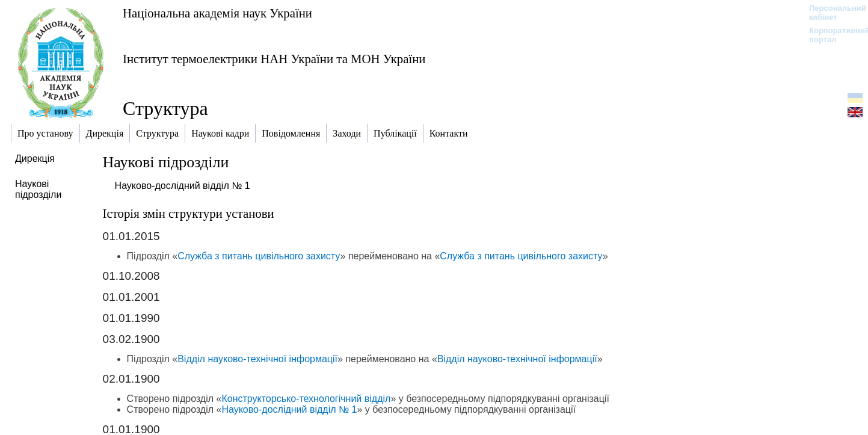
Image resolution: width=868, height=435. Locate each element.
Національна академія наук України (217, 13)
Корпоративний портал (832, 35)
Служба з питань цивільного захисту (259, 256)
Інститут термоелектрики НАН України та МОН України (274, 59)
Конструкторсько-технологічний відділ (306, 399)
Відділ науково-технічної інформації (257, 359)
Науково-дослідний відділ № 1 (183, 186)
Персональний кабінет (832, 13)
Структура (165, 108)
